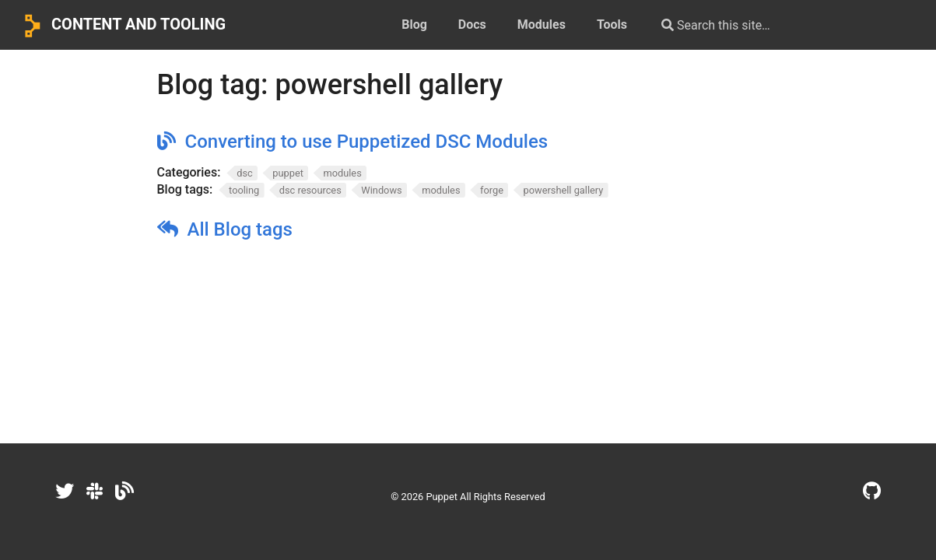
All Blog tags (240, 229)
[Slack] (95, 492)
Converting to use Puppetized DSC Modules (367, 142)
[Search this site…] (774, 25)
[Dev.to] (124, 492)
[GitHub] (872, 492)
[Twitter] (65, 492)
